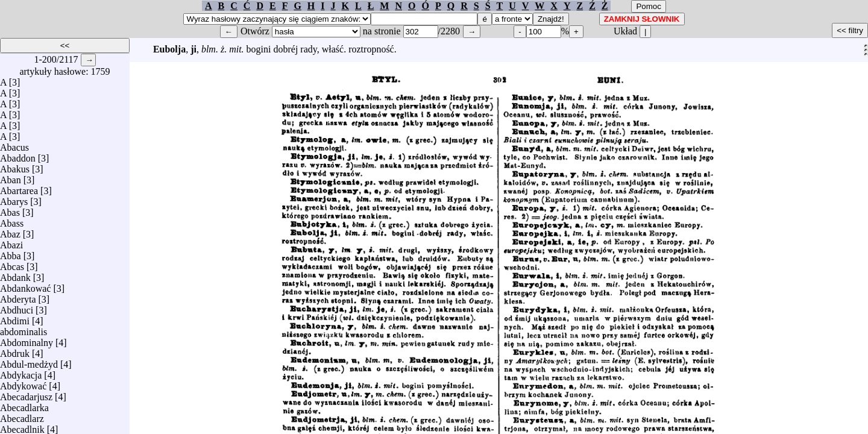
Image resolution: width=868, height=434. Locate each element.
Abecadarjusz (26, 394)
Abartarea (19, 188)
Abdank (15, 275)
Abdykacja (21, 372)
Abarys (14, 199)
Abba (11, 253)
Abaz (10, 231)
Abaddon (18, 155)
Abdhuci (17, 307)
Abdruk (15, 351)
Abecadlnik (22, 426)
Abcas (12, 264)
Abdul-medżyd (29, 361)
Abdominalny (27, 340)
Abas (10, 209)
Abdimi (15, 318)
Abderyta (18, 296)
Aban (11, 177)
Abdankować (25, 285)
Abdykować (23, 383)
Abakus (15, 166)
